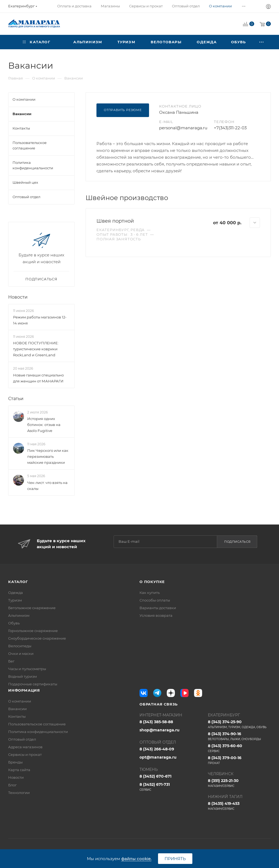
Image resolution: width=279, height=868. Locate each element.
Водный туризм (22, 676)
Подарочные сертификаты (33, 684)
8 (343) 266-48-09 (157, 749)
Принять (175, 859)
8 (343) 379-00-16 (239, 760)
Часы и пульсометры (27, 669)
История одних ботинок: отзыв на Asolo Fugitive (44, 425)
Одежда (16, 593)
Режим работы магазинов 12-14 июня (40, 320)
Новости (18, 297)
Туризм (15, 600)
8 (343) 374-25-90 (239, 724)
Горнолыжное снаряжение (33, 631)
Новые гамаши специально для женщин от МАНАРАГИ (38, 378)
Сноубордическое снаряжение (37, 638)
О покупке (152, 582)
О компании (20, 701)
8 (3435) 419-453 (239, 806)
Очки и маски (21, 654)
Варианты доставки (158, 608)
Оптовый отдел (22, 739)
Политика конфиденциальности (38, 732)
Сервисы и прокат (25, 754)
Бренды (15, 762)
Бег (11, 661)
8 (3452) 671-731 (171, 787)
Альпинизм (19, 615)
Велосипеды (20, 646)
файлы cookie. (136, 859)
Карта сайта (19, 770)
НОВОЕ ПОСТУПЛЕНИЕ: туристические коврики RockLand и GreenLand (36, 349)
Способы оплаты (155, 600)
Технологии (19, 793)
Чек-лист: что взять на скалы (47, 486)
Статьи (16, 399)
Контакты (17, 716)
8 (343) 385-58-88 (156, 722)
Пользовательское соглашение (37, 724)
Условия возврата (156, 615)
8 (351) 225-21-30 (239, 783)
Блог (12, 785)
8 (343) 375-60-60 (239, 748)
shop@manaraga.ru (160, 730)
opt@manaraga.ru (158, 757)
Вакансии (17, 709)
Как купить (150, 593)
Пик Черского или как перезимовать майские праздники (48, 456)
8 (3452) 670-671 (155, 776)
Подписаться (237, 542)
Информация (24, 690)
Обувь (14, 623)
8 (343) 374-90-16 (239, 736)
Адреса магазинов (25, 747)
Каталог (18, 582)
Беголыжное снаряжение (32, 608)
